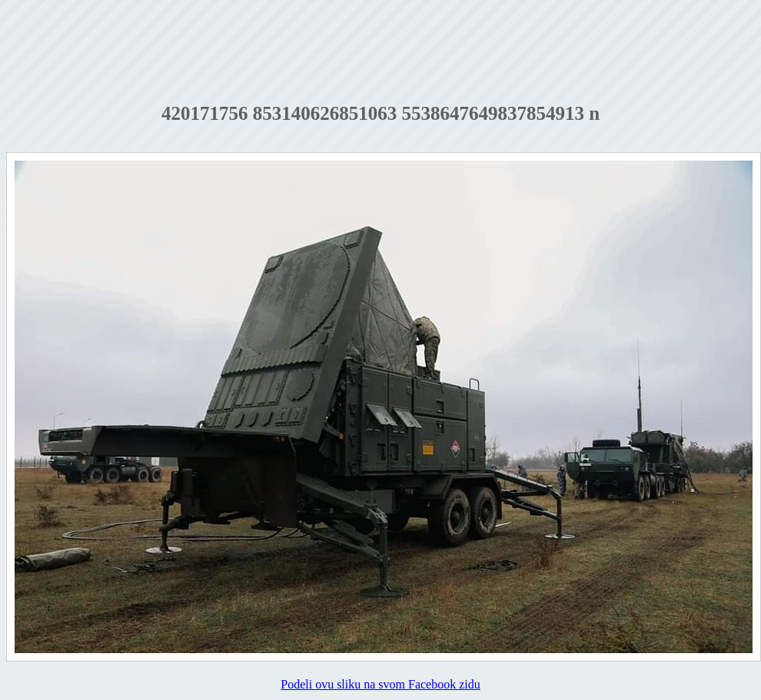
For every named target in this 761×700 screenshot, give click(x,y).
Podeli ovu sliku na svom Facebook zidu (380, 684)
